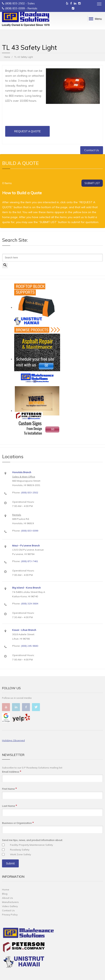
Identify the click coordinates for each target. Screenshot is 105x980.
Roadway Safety (20, 850)
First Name (9, 789)
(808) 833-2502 (15, 3)
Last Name (9, 806)
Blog (5, 894)
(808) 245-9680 (30, 646)
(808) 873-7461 (30, 561)
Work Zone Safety (20, 854)
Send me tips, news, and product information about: (32, 840)
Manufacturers (10, 902)
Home (7, 57)
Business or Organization (18, 823)
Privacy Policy (10, 915)
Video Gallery (10, 906)
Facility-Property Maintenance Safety (31, 845)
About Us (7, 898)
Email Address (12, 772)
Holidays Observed (13, 740)
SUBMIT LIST (92, 183)
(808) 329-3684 (30, 604)
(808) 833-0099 (15, 8)
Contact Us (92, 150)
